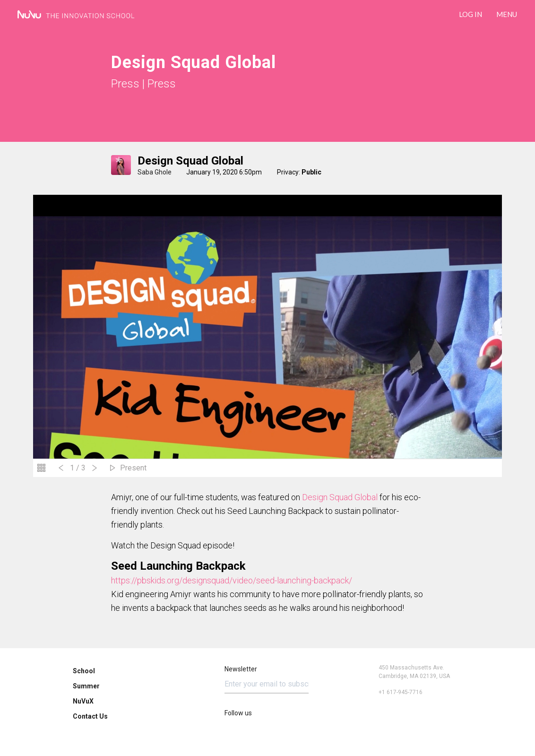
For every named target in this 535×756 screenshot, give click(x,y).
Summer (86, 686)
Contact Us (90, 716)
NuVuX (83, 701)
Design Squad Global (190, 161)
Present (133, 468)
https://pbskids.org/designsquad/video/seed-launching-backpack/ (232, 580)
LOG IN (470, 14)
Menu (507, 14)
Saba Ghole (155, 172)
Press (125, 84)
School (84, 671)
